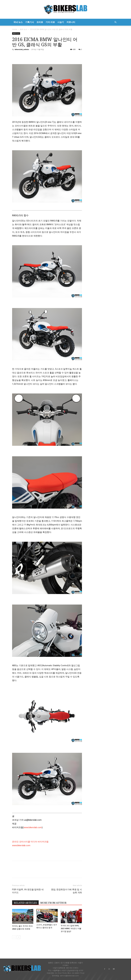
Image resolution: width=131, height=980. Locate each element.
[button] (115, 22)
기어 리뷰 (50, 22)
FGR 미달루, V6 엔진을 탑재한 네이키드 (28, 891)
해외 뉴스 (24, 29)
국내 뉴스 (18, 22)
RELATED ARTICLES (25, 903)
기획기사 (30, 22)
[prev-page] (14, 937)
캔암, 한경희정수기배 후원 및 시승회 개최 (67, 891)
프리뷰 (40, 22)
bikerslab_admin (22, 49)
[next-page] (19, 937)
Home (15, 29)
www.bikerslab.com (33, 827)
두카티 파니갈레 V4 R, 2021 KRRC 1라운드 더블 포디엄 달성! (71, 928)
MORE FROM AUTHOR (53, 903)
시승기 (61, 22)
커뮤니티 (71, 22)
